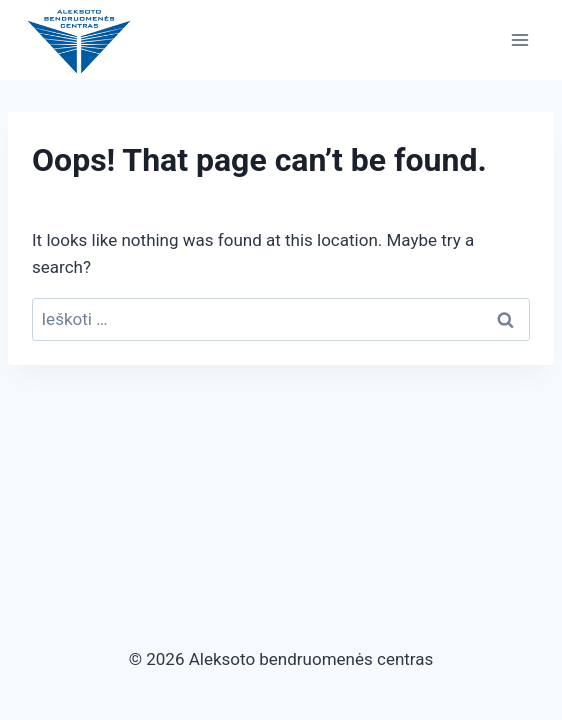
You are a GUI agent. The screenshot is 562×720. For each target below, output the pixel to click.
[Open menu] (519, 39)
